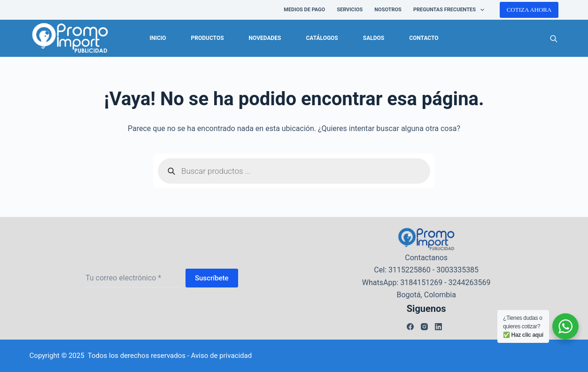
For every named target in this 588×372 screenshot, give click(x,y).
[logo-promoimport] (70, 39)
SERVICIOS (350, 10)
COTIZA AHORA (529, 10)
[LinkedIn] (438, 327)
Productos (208, 38)
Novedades (265, 38)
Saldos (374, 38)
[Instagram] (424, 327)
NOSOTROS (388, 10)
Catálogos (322, 38)
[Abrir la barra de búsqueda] (554, 39)
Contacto (424, 38)
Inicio (158, 38)
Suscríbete (212, 278)
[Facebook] (410, 327)
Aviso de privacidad (222, 356)
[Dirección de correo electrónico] (133, 278)
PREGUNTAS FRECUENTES (451, 10)
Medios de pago (304, 10)
